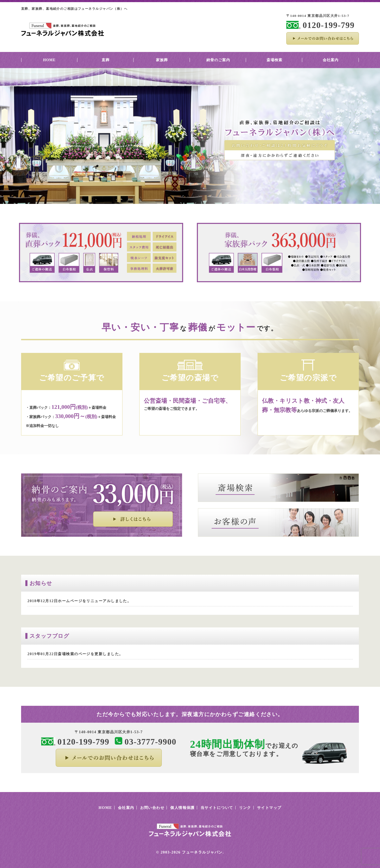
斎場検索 (274, 60)
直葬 (106, 60)
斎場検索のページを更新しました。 (90, 654)
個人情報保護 (182, 808)
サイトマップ (269, 808)
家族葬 (162, 60)
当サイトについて (217, 808)
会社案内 (331, 60)
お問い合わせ (152, 808)
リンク (245, 808)
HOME (49, 60)
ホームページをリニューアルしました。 (94, 601)
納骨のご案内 (218, 60)
